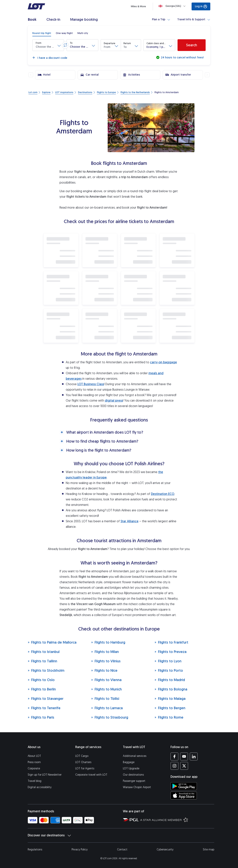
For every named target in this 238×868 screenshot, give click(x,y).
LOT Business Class (91, 384)
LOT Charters (83, 762)
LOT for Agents (85, 768)
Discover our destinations (49, 835)
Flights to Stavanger (46, 699)
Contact (122, 850)
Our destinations (133, 775)
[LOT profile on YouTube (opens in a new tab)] (184, 756)
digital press (114, 401)
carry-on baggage (163, 362)
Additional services (135, 756)
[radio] (42, 33)
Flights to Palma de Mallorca (52, 642)
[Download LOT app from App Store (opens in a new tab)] (184, 796)
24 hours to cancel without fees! (182, 58)
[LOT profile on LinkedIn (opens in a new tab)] (194, 756)
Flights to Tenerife (44, 708)
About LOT (34, 756)
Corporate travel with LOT (91, 775)
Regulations (35, 850)
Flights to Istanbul (44, 652)
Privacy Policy (80, 850)
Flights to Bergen (170, 708)
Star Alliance (130, 521)
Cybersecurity (165, 850)
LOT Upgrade (131, 768)
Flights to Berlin (42, 689)
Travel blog (35, 781)
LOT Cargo (82, 756)
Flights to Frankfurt (171, 642)
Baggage (129, 762)
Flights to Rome (169, 717)
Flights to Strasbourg (110, 717)
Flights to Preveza (171, 652)
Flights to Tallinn (42, 661)
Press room (34, 762)
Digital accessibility (40, 787)
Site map (209, 850)
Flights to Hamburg (108, 642)
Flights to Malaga (170, 699)
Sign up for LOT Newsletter (45, 775)
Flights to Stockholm (46, 670)
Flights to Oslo (41, 680)
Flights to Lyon (168, 661)
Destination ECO (163, 494)
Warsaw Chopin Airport (137, 787)
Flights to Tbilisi (105, 699)
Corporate (34, 768)
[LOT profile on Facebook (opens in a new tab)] (175, 756)
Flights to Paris (41, 717)
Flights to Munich (106, 689)
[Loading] (173, 6)
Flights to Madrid (170, 680)
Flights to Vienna (106, 680)
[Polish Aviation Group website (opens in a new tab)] (131, 820)
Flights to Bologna (171, 689)
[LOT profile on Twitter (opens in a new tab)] (184, 766)
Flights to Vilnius (106, 661)
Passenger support (134, 781)
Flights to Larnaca (107, 708)
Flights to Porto (169, 670)
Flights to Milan (105, 652)
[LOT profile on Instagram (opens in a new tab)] (175, 766)
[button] (48, 45)
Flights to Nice (104, 670)
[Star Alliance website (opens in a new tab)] (164, 820)
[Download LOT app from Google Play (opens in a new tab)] (184, 786)
